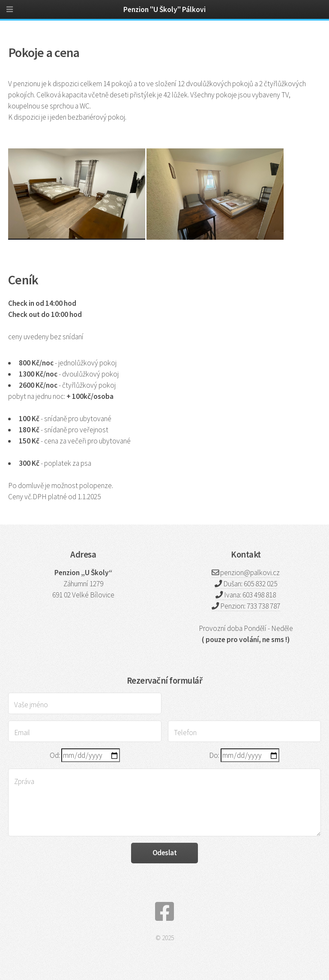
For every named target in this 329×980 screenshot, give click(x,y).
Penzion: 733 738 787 (250, 606)
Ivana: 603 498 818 (249, 595)
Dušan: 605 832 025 (250, 584)
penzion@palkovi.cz (250, 573)
